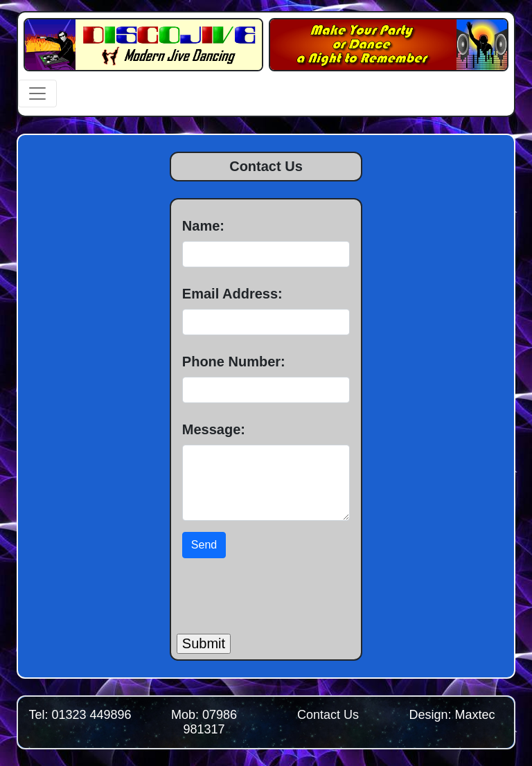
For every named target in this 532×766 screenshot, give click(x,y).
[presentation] (282, 591)
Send (204, 545)
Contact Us (328, 715)
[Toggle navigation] (37, 93)
